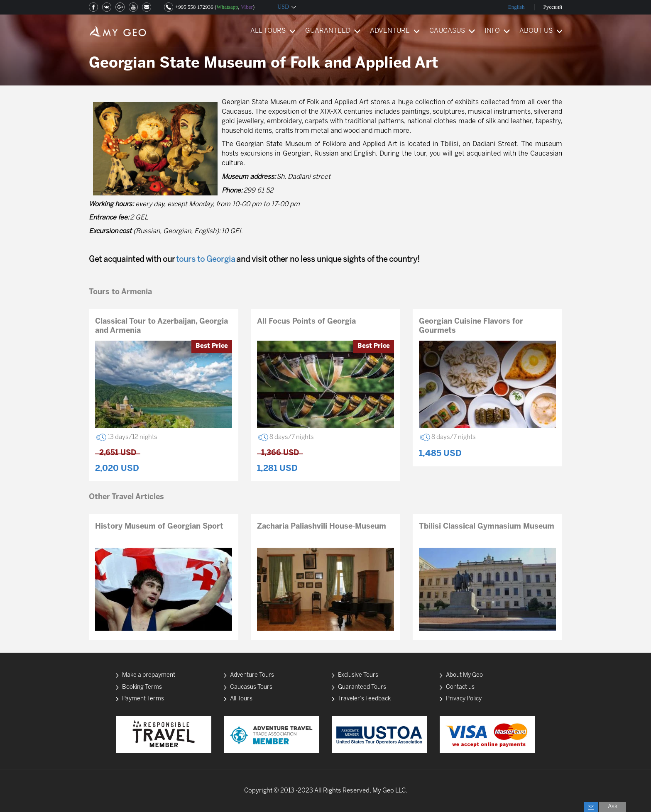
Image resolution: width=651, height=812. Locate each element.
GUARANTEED (328, 31)
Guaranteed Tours (362, 687)
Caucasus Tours (251, 687)
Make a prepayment (149, 675)
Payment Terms (143, 699)
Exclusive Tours (358, 675)
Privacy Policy (464, 699)
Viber (247, 7)
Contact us (460, 687)
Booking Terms (142, 687)
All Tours (241, 699)
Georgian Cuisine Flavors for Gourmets (471, 326)
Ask (613, 807)
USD (283, 7)
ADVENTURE (390, 31)
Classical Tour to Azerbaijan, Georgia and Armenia (162, 326)
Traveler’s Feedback (364, 699)
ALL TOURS (268, 31)
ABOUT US (536, 31)
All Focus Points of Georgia (306, 322)
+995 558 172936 (194, 7)
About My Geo (464, 675)
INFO (492, 31)
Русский (553, 7)
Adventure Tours (252, 675)
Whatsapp (227, 7)
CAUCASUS (447, 31)
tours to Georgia (206, 260)
